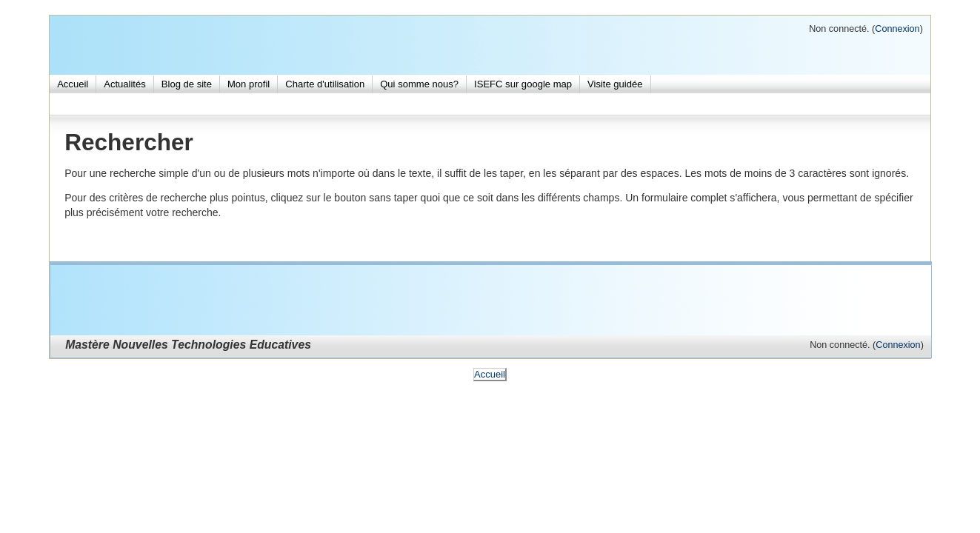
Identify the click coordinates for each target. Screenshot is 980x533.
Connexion (897, 29)
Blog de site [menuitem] (187, 84)
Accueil (490, 374)
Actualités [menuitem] (125, 84)
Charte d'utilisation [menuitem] (325, 84)
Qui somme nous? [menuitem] (419, 84)
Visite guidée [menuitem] (615, 84)
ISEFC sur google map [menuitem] (523, 84)
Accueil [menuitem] (73, 84)
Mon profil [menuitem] (249, 84)
